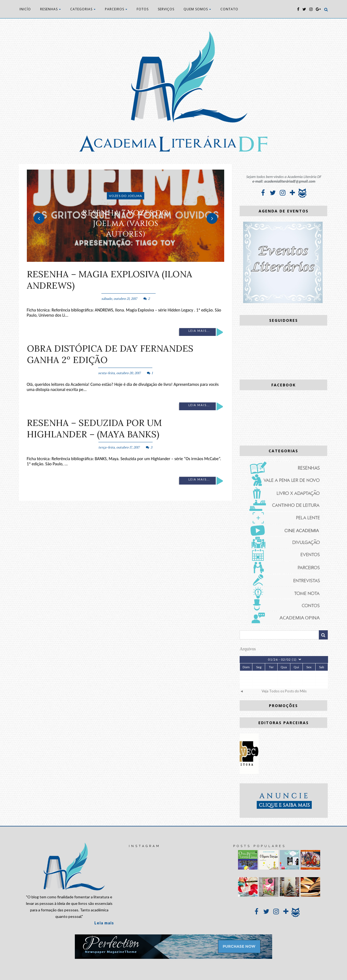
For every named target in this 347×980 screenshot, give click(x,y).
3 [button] (134, 259)
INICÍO (25, 9)
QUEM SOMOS (197, 9)
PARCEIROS (116, 9)
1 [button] (117, 259)
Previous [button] (39, 218)
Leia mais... (199, 331)
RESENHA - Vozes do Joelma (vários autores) (126, 223)
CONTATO (229, 9)
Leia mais (104, 923)
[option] (126, 216)
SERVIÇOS (166, 9)
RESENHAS (51, 9)
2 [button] (126, 259)
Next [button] (212, 218)
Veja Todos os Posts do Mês (284, 691)
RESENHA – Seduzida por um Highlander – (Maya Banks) (94, 428)
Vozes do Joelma (126, 196)
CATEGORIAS (83, 9)
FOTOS (143, 9)
